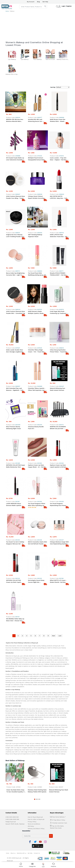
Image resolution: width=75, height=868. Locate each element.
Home (7, 11)
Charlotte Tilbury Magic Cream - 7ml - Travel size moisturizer (36, 341)
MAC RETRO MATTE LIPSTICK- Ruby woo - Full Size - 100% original (58, 197)
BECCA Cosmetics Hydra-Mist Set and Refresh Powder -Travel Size (37, 508)
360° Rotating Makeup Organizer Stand (35, 236)
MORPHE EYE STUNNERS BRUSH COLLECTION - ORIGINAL (58, 408)
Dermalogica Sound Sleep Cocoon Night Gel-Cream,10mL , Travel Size (36, 541)
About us (13, 803)
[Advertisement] (37, 27)
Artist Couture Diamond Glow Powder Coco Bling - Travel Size (15, 197)
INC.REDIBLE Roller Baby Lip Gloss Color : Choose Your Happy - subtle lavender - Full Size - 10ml (15, 574)
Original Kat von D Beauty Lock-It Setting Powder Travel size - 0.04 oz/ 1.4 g (16, 236)
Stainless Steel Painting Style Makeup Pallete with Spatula (37, 745)
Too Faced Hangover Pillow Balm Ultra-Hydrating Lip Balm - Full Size (37, 474)
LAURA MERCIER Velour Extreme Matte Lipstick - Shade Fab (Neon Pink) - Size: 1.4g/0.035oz (16, 474)
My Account (31, 2)
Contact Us (37, 803)
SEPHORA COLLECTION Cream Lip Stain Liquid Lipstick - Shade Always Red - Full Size (15, 541)
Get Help (45, 2)
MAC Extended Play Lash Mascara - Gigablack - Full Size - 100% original (15, 374)
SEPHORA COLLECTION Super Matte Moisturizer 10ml (16, 441)
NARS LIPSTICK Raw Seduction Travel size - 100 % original (59, 236)
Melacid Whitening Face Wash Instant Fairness (57, 374)
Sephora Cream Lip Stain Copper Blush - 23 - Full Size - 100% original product (37, 441)
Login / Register (67, 6)
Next (54, 590)
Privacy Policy (32, 776)
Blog (38, 2)
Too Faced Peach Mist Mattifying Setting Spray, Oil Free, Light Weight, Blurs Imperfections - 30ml (37, 274)
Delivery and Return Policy (36, 783)
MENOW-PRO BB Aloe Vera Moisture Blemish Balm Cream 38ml (15, 120)
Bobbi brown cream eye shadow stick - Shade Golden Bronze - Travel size (59, 120)
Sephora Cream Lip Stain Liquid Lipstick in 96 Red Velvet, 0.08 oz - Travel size (59, 441)
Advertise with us (22, 803)
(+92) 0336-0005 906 (12, 774)
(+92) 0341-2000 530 (12, 772)
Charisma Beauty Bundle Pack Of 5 (36, 407)
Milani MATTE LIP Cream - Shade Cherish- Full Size (58, 541)
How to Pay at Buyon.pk (35, 772)
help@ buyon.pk (11, 776)
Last (60, 590)
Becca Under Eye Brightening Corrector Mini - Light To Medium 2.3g (15, 274)
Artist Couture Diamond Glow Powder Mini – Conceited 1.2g (15, 307)
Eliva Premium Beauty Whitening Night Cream (13, 407)
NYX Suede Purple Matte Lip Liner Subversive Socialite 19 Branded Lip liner (15, 159)
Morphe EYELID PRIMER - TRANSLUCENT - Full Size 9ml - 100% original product (59, 274)
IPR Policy (31, 781)
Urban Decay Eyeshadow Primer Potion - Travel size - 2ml (59, 341)
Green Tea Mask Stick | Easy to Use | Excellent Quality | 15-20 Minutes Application (16, 746)
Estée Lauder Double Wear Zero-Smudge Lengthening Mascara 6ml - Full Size (15, 341)
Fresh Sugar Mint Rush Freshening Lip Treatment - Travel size (59, 308)
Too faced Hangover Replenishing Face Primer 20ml (58, 474)
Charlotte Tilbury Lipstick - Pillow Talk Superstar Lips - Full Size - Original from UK (37, 374)
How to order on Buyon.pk (36, 774)
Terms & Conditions (34, 779)
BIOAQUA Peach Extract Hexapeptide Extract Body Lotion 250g (36, 159)
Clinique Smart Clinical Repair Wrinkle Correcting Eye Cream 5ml (36, 197)
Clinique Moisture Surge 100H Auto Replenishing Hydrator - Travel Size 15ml (59, 508)
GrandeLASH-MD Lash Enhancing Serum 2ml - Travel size (36, 120)
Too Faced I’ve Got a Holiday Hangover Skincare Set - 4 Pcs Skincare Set (15, 508)
